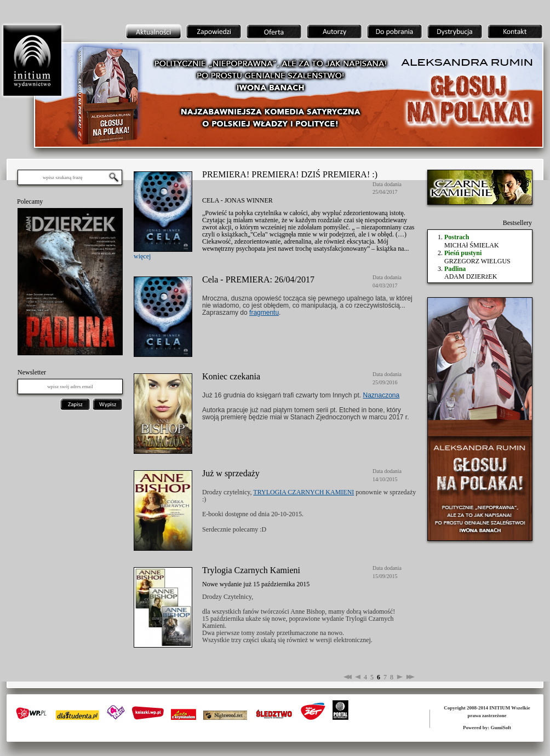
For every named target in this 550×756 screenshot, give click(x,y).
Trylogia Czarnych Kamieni (251, 570)
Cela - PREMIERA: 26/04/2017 (258, 279)
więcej (142, 256)
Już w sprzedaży (231, 473)
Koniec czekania (231, 376)
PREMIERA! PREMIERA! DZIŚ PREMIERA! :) (290, 174)
